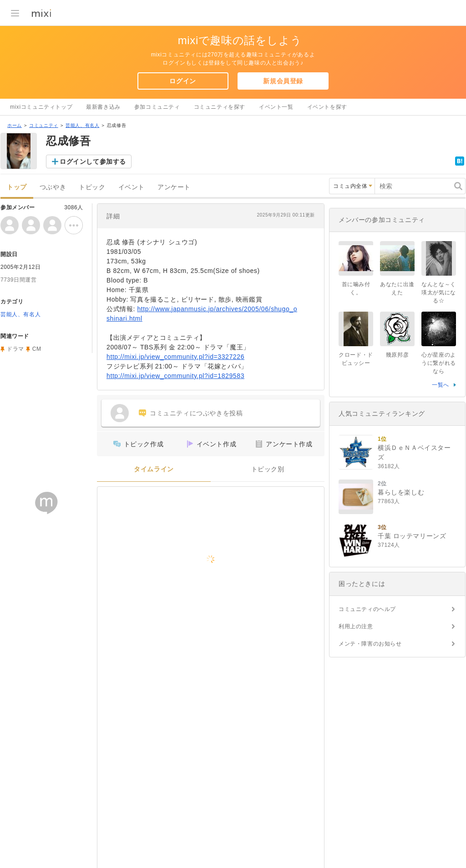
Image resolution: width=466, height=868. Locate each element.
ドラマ (15, 349)
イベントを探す (327, 107)
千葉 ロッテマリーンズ (412, 536)
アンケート (174, 187)
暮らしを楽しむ (401, 492)
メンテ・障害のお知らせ (370, 644)
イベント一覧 (276, 107)
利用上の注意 (356, 626)
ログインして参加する (93, 161)
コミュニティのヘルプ (367, 609)
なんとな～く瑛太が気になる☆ (439, 293)
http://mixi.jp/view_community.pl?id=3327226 (175, 357)
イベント (132, 187)
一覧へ (441, 385)
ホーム (15, 125)
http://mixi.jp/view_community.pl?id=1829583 (175, 376)
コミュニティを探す (220, 107)
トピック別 (268, 469)
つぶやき (53, 187)
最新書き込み (103, 107)
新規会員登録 (283, 81)
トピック (92, 187)
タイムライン (154, 469)
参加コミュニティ (157, 107)
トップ (17, 187)
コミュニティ (44, 125)
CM (37, 349)
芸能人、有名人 (82, 125)
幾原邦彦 (397, 355)
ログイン (182, 81)
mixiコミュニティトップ (41, 107)
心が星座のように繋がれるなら (439, 363)
